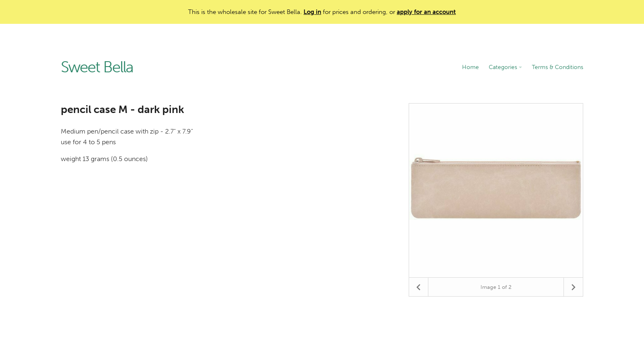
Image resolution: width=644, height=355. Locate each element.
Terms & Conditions (558, 67)
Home (470, 67)
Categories (505, 67)
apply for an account (426, 12)
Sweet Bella (97, 67)
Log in (312, 12)
